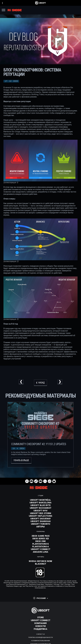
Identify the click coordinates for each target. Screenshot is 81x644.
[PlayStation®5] (40, 544)
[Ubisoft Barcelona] (40, 503)
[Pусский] (41, 598)
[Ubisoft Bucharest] (40, 508)
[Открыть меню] (3, 10)
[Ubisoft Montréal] (40, 500)
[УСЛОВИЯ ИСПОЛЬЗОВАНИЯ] (40, 641)
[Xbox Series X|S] (40, 538)
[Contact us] (40, 634)
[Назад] (40, 383)
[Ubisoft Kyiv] (40, 511)
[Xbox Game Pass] (40, 536)
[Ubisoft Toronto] (40, 524)
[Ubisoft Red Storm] (40, 513)
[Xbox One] (40, 541)
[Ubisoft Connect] (40, 620)
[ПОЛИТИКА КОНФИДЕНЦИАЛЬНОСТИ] (40, 637)
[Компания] (40, 623)
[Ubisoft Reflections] (40, 516)
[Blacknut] (40, 564)
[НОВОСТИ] (40, 626)
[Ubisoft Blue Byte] (40, 505)
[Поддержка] (40, 629)
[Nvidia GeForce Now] (40, 561)
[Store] (40, 617)
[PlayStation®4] (40, 546)
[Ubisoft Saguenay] (40, 519)
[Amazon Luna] (40, 552)
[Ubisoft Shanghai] (40, 521)
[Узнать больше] (21, 460)
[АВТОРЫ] (40, 527)
